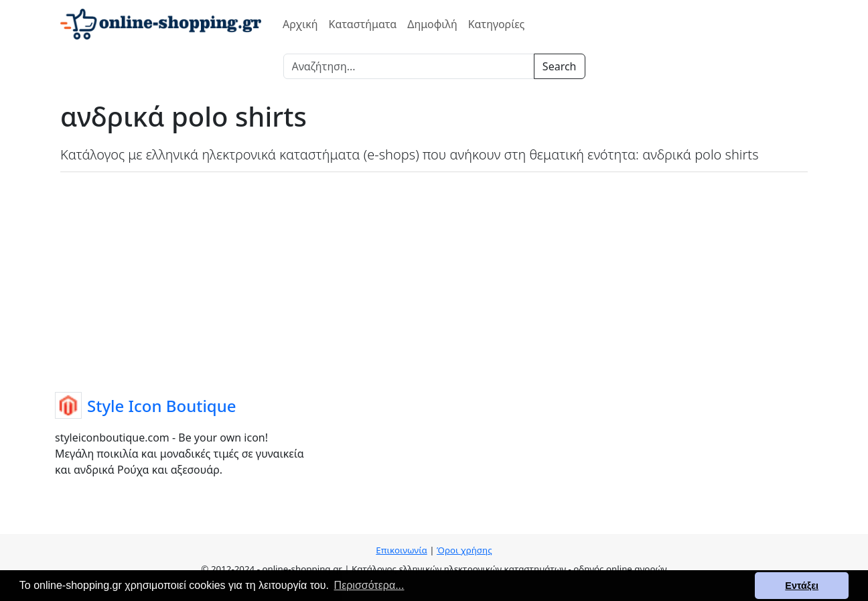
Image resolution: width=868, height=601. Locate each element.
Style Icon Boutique (162, 406)
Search (560, 66)
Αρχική (300, 24)
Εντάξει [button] (802, 586)
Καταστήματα (363, 24)
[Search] (409, 66)
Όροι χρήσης (464, 550)
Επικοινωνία (401, 550)
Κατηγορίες (497, 24)
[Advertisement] (434, 279)
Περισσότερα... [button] (369, 585)
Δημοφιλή (432, 24)
